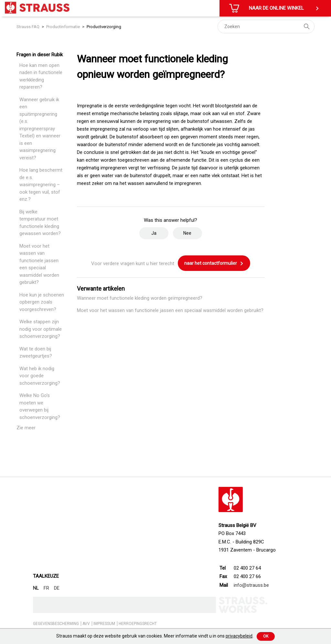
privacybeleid (239, 636)
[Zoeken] (266, 27)
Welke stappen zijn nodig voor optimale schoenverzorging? (41, 329)
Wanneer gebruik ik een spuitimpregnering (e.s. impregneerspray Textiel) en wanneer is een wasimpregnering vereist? (40, 129)
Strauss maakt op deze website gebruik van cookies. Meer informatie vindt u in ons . (155, 636)
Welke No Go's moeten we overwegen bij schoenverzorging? (40, 406)
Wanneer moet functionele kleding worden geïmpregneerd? (140, 298)
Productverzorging (104, 27)
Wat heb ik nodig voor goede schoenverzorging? (40, 376)
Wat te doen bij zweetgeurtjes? (36, 353)
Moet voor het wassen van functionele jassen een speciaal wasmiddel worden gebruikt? (39, 264)
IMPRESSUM (104, 624)
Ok (266, 636)
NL (36, 588)
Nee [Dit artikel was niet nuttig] (187, 233)
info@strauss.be (251, 585)
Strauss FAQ (28, 27)
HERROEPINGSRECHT (138, 624)
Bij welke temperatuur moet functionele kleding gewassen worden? (40, 223)
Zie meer (26, 428)
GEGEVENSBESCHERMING (56, 624)
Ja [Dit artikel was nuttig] (154, 233)
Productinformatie (63, 27)
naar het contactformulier (214, 263)
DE (57, 588)
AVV (86, 624)
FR (46, 588)
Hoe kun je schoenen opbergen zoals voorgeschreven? (42, 302)
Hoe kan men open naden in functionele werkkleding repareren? (41, 76)
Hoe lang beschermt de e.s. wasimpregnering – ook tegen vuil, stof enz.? (41, 185)
